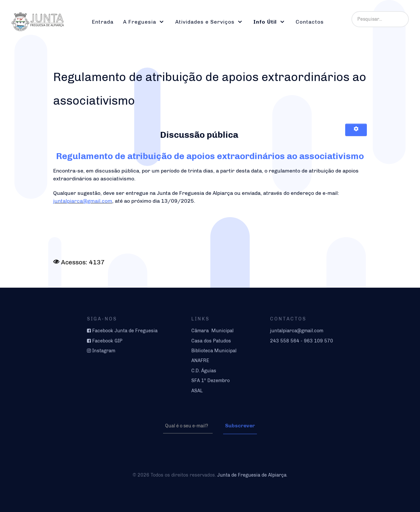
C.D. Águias (204, 371)
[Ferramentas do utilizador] (356, 130)
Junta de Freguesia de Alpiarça (252, 475)
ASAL (197, 391)
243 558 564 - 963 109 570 (302, 341)
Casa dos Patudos (211, 341)
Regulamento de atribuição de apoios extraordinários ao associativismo (210, 156)
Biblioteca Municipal (214, 351)
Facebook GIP (107, 341)
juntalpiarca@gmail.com (83, 201)
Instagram (104, 351)
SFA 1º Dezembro (210, 380)
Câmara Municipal (212, 331)
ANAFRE (200, 360)
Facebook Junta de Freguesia (125, 331)
